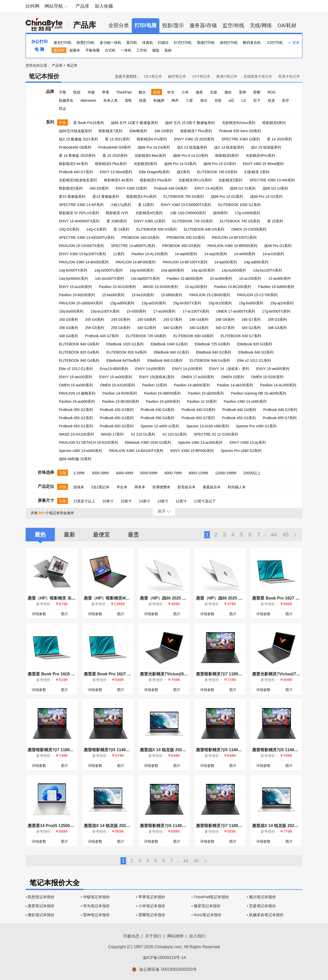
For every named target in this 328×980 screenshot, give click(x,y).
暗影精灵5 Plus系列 (156, 180)
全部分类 (119, 25)
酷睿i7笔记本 (227, 76)
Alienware (88, 100)
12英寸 (181, 501)
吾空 (285, 100)
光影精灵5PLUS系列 (195, 180)
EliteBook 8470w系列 (123, 360)
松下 (257, 100)
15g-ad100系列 (154, 303)
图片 (65, 614)
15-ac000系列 (221, 278)
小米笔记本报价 (152, 906)
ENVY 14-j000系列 (150, 369)
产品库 (83, 6)
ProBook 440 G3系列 (198, 410)
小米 (185, 92)
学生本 (122, 487)
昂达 (63, 109)
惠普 (157, 92)
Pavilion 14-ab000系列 (192, 385)
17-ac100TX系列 (196, 311)
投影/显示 (173, 25)
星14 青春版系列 (106, 197)
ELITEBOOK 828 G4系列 (126, 352)
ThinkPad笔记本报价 (211, 897)
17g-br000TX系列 (276, 311)
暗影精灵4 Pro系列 (141, 197)
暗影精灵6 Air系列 (73, 164)
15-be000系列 (113, 295)
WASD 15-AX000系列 (160, 287)
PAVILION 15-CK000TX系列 (81, 246)
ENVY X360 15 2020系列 (194, 139)
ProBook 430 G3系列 (117, 410)
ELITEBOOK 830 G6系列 (193, 336)
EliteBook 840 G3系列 (256, 352)
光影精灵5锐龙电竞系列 (78, 180)
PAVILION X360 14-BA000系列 (84, 262)
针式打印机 (183, 43)
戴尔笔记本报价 (263, 897)
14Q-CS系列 (96, 229)
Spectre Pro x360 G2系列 (241, 451)
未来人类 (110, 100)
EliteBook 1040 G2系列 (169, 344)
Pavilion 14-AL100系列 (150, 254)
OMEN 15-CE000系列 (249, 229)
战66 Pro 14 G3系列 (180, 164)
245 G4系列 (95, 319)
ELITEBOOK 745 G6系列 (217, 172)
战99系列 (220, 213)
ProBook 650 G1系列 (76, 426)
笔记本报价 (44, 76)
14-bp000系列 (226, 262)
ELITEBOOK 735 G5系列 (193, 221)
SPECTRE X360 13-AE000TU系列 (87, 238)
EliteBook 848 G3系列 (165, 360)
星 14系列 (121, 229)
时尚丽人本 (237, 487)
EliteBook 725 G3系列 (212, 344)
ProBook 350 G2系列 (76, 410)
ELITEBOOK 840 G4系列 (79, 360)
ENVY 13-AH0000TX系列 (79, 221)
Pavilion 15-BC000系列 (120, 401)
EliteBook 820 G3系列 (255, 344)
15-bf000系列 (172, 295)
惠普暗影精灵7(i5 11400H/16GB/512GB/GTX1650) (130, 750)
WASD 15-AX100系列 (76, 434)
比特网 (33, 6)
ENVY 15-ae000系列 (273, 369)
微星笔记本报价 (207, 906)
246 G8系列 (164, 131)
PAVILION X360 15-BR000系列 (232, 246)
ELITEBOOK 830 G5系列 (156, 229)
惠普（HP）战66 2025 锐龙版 (223, 598)
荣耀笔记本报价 (152, 915)
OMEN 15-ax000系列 (76, 385)
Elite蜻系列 (138, 131)
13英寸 (163, 501)
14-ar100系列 (273, 254)
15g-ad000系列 (122, 303)
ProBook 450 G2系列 (76, 418)
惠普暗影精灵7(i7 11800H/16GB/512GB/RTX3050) (243, 674)
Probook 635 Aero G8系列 (240, 131)
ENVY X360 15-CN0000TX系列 (186, 205)
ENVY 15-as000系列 (116, 377)
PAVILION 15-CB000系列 (209, 295)
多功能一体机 (110, 43)
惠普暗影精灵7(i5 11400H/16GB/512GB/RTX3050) (243, 750)
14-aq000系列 (186, 254)
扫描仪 (163, 43)
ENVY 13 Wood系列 (116, 172)
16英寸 (108, 501)
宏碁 (214, 92)
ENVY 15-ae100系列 (75, 377)
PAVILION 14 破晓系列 (77, 393)
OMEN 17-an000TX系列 (236, 311)
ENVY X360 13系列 (150, 221)
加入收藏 (104, 6)
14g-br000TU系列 (109, 270)
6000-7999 (173, 473)
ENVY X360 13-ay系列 (248, 442)
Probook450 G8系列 (75, 147)
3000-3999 (100, 473)
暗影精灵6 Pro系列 (152, 139)
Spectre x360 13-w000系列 (80, 451)
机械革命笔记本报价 (266, 915)
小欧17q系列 (121, 205)
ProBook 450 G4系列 (158, 418)
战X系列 (183, 172)
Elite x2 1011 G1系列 (254, 360)
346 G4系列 (277, 328)
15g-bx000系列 (251, 303)
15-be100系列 (143, 295)
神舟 (175, 100)
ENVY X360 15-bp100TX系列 (82, 254)
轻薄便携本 (161, 487)
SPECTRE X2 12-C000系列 (216, 434)
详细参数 (39, 614)
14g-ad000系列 (256, 262)
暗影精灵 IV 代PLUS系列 (79, 213)
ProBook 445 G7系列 (102, 336)
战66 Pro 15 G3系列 (219, 164)
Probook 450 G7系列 (198, 418)
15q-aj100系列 (282, 303)
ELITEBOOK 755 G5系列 (184, 197)
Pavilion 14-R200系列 (120, 393)
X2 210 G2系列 (174, 434)
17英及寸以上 (84, 501)
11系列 (119, 254)
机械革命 (66, 100)
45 (285, 535)
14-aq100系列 (215, 254)
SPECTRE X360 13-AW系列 (272, 180)
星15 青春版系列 (72, 197)
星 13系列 (146, 205)
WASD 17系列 (112, 434)
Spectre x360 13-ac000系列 (200, 442)
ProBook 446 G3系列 (280, 410)
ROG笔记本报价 (208, 915)
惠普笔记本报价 (41, 906)
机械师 (159, 100)
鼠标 (168, 50)
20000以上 (252, 473)
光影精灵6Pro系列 (260, 156)
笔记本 (59, 50)
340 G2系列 (147, 328)
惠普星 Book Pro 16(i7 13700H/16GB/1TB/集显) (128, 674)
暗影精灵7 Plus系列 (196, 131)
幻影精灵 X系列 (257, 172)
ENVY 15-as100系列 (75, 287)
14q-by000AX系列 (73, 278)
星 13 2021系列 (117, 139)
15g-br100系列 (220, 303)
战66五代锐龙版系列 (75, 131)
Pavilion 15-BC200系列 (233, 287)
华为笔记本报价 (96, 906)
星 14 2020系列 (279, 139)
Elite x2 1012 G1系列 (76, 369)
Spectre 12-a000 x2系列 (160, 426)
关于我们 (153, 936)
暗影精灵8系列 (274, 123)
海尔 (204, 100)
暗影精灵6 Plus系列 (111, 164)
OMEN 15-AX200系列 (117, 385)
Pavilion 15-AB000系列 (162, 393)
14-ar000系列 (244, 254)
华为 (171, 92)
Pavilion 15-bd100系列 (77, 295)
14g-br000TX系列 (73, 270)
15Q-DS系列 (69, 229)
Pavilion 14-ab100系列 (235, 385)
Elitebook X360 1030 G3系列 (148, 442)
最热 (40, 535)
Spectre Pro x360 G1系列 (256, 426)
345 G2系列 (251, 328)
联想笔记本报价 (41, 897)
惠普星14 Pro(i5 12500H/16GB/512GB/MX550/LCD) (76, 826)
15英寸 (126, 501)
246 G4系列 (199, 319)
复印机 (132, 43)
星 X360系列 (117, 221)
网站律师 (175, 936)
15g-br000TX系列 (187, 303)
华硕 (91, 92)
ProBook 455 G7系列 (280, 418)
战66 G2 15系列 (243, 188)
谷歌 (218, 100)
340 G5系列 (99, 188)
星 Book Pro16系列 (89, 123)
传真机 (148, 43)
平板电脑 (93, 50)
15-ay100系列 (196, 287)
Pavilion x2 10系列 (202, 401)
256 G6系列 (121, 328)
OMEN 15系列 (233, 377)
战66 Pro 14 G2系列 (266, 197)
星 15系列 (275, 221)
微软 (228, 92)
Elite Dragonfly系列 (154, 172)
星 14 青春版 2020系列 (77, 156)
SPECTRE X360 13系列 (241, 139)
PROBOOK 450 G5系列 (181, 246)
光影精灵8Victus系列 (239, 123)
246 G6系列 (225, 319)
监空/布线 (233, 25)
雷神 (242, 92)
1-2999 (79, 473)
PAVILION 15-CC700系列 (257, 295)
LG (244, 100)
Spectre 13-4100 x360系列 (208, 426)
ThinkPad (124, 92)
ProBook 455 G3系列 (239, 418)
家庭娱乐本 (212, 487)
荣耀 (257, 92)
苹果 (106, 92)
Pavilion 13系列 (154, 385)
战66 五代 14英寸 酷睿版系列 (134, 123)
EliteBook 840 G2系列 (214, 352)
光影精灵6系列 (146, 164)
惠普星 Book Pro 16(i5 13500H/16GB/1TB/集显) (72, 674)
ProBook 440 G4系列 (239, 410)
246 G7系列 (251, 319)
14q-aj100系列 (203, 270)
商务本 (140, 487)
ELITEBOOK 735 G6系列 (146, 336)
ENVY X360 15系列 (131, 188)
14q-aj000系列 (172, 270)
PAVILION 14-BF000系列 (136, 262)
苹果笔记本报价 (152, 897)
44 (274, 535)
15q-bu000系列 (71, 311)
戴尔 (142, 92)
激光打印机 (63, 43)
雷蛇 (128, 100)
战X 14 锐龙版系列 (229, 147)
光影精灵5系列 (230, 180)
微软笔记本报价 (41, 915)
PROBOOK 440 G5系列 (140, 238)
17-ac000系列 (164, 311)
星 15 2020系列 (115, 156)
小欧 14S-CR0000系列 (188, 213)
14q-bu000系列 (234, 270)
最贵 (134, 535)
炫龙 (271, 100)
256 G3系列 (277, 319)
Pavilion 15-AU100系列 (117, 287)
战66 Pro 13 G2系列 (227, 197)
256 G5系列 (95, 328)
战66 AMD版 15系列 (75, 459)
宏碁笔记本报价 (263, 906)
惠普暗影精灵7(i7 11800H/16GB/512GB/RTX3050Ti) (76, 750)
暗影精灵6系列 (227, 156)
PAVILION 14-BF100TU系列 (234, 238)
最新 (69, 535)
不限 (63, 92)
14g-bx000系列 (142, 270)
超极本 (75, 50)
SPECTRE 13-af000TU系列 (133, 246)
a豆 (231, 100)
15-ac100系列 (250, 278)
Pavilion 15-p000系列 (163, 401)
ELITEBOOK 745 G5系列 (240, 221)
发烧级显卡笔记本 (258, 76)
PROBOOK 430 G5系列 (186, 238)
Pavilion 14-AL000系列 (278, 385)
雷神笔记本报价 (96, 915)
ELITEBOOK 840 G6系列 (79, 344)
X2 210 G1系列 (143, 434)
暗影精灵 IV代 (117, 213)
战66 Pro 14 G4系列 (154, 147)
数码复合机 (252, 43)
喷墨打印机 (86, 43)
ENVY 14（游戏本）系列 (229, 369)
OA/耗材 (287, 25)
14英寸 (145, 501)
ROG (272, 92)
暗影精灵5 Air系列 (119, 180)
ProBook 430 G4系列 (158, 410)
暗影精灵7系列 (110, 131)
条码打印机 (229, 43)
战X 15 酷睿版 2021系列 (78, 139)
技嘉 (143, 100)
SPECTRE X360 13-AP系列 (81, 205)
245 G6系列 (147, 319)
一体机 (126, 50)
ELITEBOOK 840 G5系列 (204, 229)
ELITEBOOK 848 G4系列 (210, 360)
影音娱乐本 (187, 487)
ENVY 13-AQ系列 (209, 188)
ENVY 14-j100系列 (187, 369)
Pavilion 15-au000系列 (77, 401)
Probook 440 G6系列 (171, 188)
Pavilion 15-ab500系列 (185, 278)
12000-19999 (226, 473)
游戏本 (79, 487)
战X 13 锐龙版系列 (192, 147)
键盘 (156, 50)
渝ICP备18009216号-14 (164, 958)
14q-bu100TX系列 (267, 270)
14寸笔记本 (201, 76)
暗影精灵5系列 (71, 188)
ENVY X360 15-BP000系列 (192, 451)
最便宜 (101, 535)
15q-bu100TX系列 (105, 311)
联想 (77, 92)
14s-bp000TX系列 (145, 278)
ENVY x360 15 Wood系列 (263, 164)
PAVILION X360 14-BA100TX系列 (136, 451)
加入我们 (197, 936)
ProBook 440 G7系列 (76, 172)
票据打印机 (206, 43)
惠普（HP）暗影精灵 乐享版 (54, 598)
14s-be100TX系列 (109, 278)
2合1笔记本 (153, 76)
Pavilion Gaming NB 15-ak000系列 (259, 393)
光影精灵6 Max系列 (150, 156)
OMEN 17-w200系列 (198, 377)
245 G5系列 (121, 319)
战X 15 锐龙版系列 (266, 147)
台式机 (110, 50)
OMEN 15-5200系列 (267, 377)
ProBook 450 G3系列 (117, 418)
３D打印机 (274, 43)
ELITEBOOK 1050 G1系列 (239, 205)
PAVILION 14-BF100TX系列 (185, 262)
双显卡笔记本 (289, 76)
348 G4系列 (68, 336)
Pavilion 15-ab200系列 (206, 393)
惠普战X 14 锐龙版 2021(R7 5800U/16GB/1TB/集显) (188, 750)
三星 (189, 100)
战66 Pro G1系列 (278, 246)
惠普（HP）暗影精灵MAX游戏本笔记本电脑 (124, 598)
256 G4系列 (68, 328)
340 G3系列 (173, 328)
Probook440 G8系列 (115, 147)
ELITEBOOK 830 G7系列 (241, 336)
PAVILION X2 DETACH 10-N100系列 (88, 442)
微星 (199, 92)
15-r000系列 (136, 311)
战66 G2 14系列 (275, 188)
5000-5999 (149, 473)
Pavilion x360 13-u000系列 (245, 401)
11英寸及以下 (205, 501)
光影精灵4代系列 (149, 213)
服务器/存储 (203, 25)
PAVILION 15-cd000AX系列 (81, 303)
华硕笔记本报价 (96, 897)
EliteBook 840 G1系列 (171, 352)
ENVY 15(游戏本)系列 (157, 377)
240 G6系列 (68, 319)
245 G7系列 (173, 319)
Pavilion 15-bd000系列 (276, 287)
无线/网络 (261, 25)
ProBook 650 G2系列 (117, 426)
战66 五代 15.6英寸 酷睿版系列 (190, 123)
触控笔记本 (177, 76)
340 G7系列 (225, 328)
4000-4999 (124, 473)
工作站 (142, 50)
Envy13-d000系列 (114, 369)
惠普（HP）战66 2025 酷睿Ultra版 (172, 598)
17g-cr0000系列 (247, 213)
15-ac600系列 (279, 278)
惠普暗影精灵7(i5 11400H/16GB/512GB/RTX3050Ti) (188, 826)
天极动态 (131, 936)
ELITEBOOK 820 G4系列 (79, 352)
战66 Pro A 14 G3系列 (191, 156)
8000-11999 (198, 473)
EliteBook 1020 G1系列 (125, 344)
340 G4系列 (199, 328)
